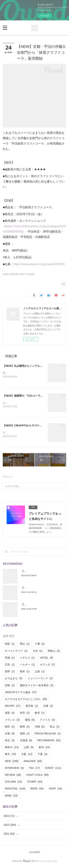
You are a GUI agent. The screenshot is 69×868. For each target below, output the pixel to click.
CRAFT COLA (37, 776)
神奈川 (12, 748)
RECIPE (13, 707)
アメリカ (47, 720)
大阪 (27, 755)
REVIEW (13, 776)
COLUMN (13, 782)
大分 (38, 652)
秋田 (10, 727)
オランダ (47, 665)
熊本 (25, 672)
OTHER (35, 782)
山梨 (29, 748)
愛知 (30, 720)
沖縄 (40, 727)
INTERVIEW (14, 769)
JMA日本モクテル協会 (21, 693)
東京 (10, 755)
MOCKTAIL (15, 789)
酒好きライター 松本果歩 (37, 686)
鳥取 (10, 645)
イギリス (27, 658)
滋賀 (10, 713)
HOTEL (47, 658)
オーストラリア (16, 652)
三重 (40, 645)
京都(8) (6, 274)
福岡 (25, 734)
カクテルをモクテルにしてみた (26, 700)
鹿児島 (32, 707)
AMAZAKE (33, 762)
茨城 (10, 658)
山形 (40, 672)
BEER (37, 789)
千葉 (42, 755)
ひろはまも (14, 679)
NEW (11, 762)
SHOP (55, 789)
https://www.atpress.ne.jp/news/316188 (39, 264)
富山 (55, 727)
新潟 (44, 748)
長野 (10, 672)
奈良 (25, 713)
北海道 (26, 741)
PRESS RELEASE (48, 734)
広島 (10, 665)
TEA (34, 769)
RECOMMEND (49, 741)
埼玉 (10, 741)
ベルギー (27, 665)
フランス (12, 720)
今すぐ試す (45, 16)
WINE (11, 796)
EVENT (53, 769)
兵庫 (48, 707)
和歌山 (54, 652)
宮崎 (10, 686)
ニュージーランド (40, 679)
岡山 (25, 645)
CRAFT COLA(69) (27, 274)
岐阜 (40, 713)
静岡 (25, 727)
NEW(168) (14, 274)
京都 (10, 734)
